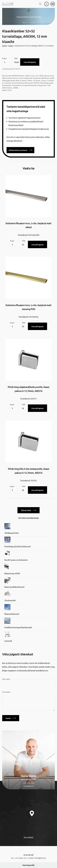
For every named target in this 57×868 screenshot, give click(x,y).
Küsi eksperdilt (29, 865)
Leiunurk (8, 641)
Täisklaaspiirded (11, 533)
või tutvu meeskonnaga (28, 518)
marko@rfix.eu (29, 786)
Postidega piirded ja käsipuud (17, 546)
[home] (8, 4)
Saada (11, 718)
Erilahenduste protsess (20, 150)
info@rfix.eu (40, 858)
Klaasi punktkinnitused (14, 587)
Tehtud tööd (28, 510)
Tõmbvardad (10, 600)
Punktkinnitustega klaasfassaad (18, 627)
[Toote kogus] (7, 62)
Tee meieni (28, 837)
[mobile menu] (53, 4)
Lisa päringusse (30, 62)
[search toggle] (40, 4)
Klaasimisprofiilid (12, 573)
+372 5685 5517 (29, 783)
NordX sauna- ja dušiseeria (16, 560)
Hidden (11, 46)
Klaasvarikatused (12, 614)
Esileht (4, 46)
